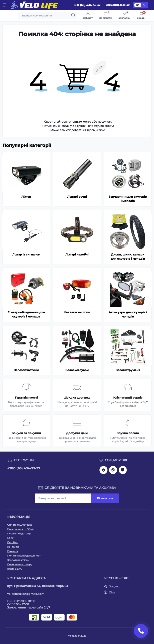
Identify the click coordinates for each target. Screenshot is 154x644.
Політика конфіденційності (24, 556)
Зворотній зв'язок (18, 560)
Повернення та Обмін (21, 529)
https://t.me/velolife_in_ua (103, 470)
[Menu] (5, 5)
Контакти (13, 547)
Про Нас (13, 542)
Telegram (115, 586)
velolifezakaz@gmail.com (26, 594)
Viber (112, 592)
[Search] (73, 15)
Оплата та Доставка (20, 525)
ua (138, 5)
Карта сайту (15, 569)
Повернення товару (20, 564)
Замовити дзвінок (118, 5)
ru (144, 5)
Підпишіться (105, 498)
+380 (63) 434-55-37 (24, 468)
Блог (10, 538)
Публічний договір (19, 534)
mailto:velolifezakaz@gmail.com (123, 470)
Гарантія (13, 551)
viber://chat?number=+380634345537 (113, 470)
